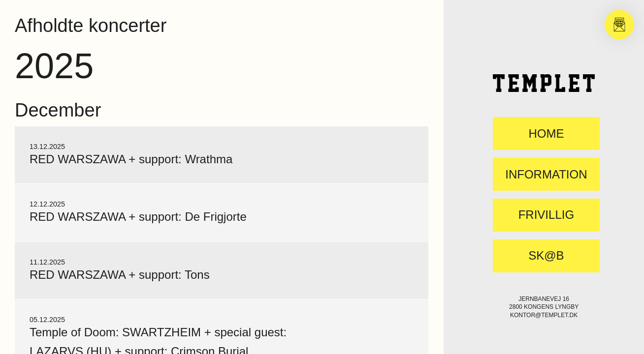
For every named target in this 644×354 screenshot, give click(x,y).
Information (546, 175)
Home (546, 134)
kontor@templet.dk (544, 315)
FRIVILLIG (546, 215)
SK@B (546, 256)
